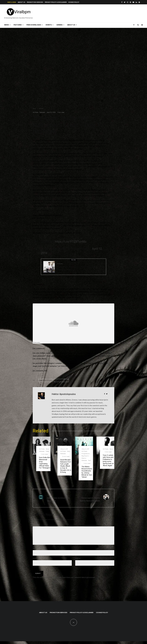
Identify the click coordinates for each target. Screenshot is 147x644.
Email (35, 561)
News (7, 25)
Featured (18, 25)
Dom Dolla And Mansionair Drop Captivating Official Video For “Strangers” (45, 463)
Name (35, 551)
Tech (90, 460)
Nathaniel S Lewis (46, 380)
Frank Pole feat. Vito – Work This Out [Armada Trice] (76, 268)
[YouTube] (133, 2)
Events (49, 25)
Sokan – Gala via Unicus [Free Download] (59, 498)
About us (22, 2)
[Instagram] (128, 2)
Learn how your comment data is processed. (78, 580)
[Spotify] (139, 2)
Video (47, 451)
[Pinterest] (130, 2)
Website (78, 561)
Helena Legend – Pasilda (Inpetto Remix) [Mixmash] (88, 498)
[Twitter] (125, 2)
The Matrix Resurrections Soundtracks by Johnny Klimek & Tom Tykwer (87, 472)
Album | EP (64, 449)
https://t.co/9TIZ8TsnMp (71, 242)
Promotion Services (35, 2)
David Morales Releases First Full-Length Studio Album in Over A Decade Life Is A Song (66, 466)
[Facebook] (122, 2)
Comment (36, 525)
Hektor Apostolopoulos (64, 394)
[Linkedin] (136, 2)
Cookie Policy (74, 2)
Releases (42, 112)
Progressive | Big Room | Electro (86, 456)
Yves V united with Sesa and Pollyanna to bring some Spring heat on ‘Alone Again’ (108, 460)
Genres (59, 25)
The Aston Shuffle (62, 380)
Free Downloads (34, 25)
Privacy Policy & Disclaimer (56, 2)
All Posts (36, 112)
